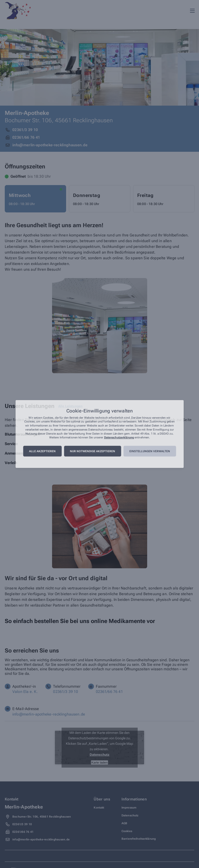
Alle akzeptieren (42, 451)
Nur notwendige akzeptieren (92, 451)
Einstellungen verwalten (150, 451)
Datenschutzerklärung (119, 438)
